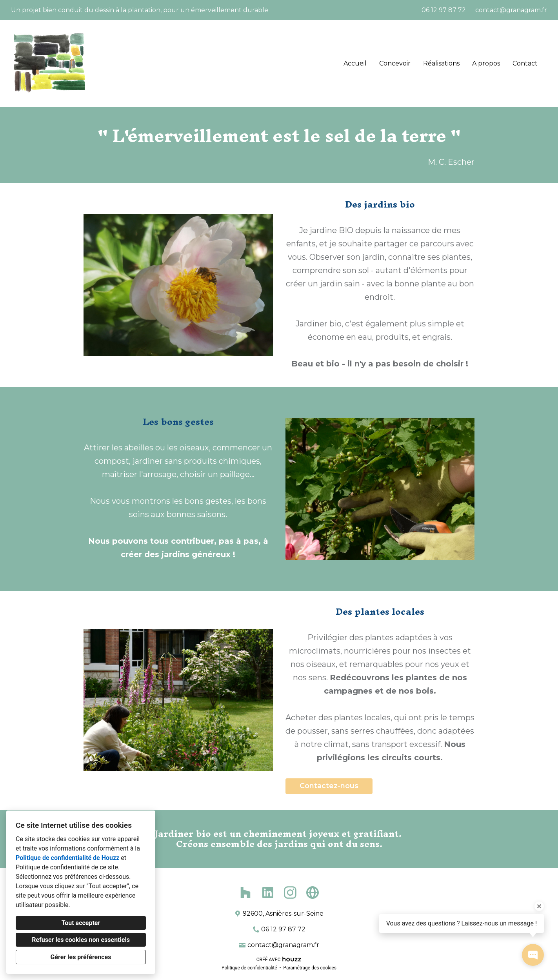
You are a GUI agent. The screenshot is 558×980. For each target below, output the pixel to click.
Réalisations (441, 63)
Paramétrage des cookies (310, 968)
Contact (525, 63)
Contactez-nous (329, 786)
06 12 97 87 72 (444, 10)
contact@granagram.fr (511, 10)
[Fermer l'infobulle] (539, 906)
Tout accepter (81, 923)
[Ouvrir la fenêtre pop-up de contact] (533, 955)
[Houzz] (245, 892)
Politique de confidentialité (249, 968)
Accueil (355, 63)
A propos (486, 63)
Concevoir (395, 63)
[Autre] (313, 892)
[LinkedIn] (268, 892)
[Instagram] (290, 892)
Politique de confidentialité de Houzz (67, 858)
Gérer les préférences (81, 957)
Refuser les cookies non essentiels (81, 940)
